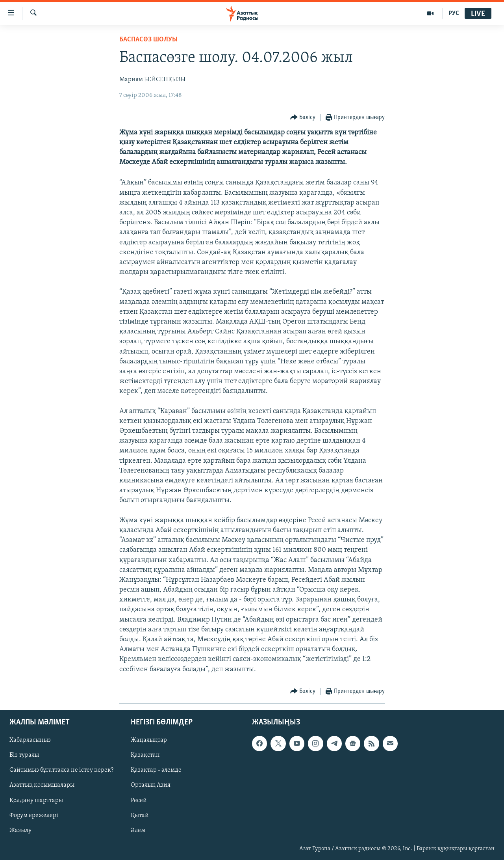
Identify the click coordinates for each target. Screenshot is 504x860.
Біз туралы (24, 755)
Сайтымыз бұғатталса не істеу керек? (61, 770)
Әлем (138, 830)
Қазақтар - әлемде (156, 770)
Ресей (139, 800)
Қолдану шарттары (36, 800)
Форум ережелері (34, 815)
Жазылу (20, 830)
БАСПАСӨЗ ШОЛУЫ (148, 40)
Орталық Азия (151, 785)
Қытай (140, 815)
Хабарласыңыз (30, 740)
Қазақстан (145, 755)
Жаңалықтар (149, 740)
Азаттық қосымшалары (42, 785)
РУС (454, 13)
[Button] (303, 118)
